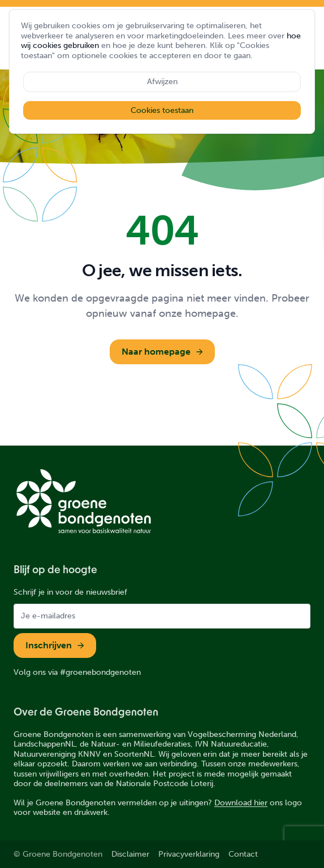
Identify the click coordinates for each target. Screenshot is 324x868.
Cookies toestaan (162, 110)
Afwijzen (162, 82)
